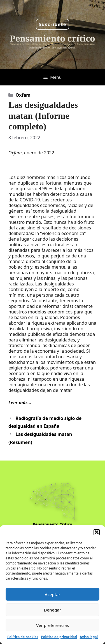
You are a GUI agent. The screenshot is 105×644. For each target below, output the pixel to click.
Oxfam (23, 95)
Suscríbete (53, 24)
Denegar (53, 610)
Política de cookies (23, 637)
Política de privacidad (59, 637)
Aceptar (53, 594)
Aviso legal (89, 637)
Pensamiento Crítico (53, 524)
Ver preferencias (53, 625)
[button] (97, 532)
